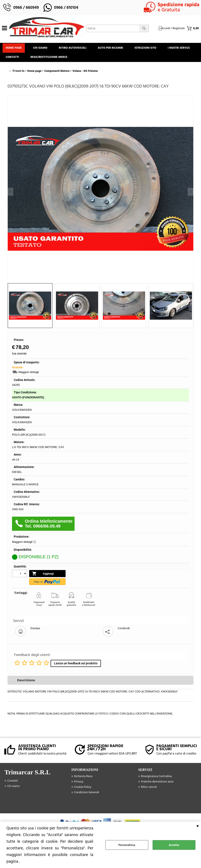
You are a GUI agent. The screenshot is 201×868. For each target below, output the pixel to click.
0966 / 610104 (66, 8)
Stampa (35, 631)
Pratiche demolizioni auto (157, 785)
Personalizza (127, 845)
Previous (10, 192)
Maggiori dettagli (29, 375)
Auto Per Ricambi (115, 48)
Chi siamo (42, 48)
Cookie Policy (83, 790)
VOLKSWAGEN (22, 413)
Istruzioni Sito (152, 48)
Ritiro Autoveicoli (76, 48)
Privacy (79, 785)
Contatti (48, 59)
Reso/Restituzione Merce (86, 59)
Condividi (124, 631)
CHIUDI (198, 826)
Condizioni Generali (87, 795)
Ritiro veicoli (149, 790)
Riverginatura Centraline (156, 779)
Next (190, 192)
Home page (14, 48)
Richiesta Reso (83, 779)
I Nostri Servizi (17, 59)
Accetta (174, 845)
